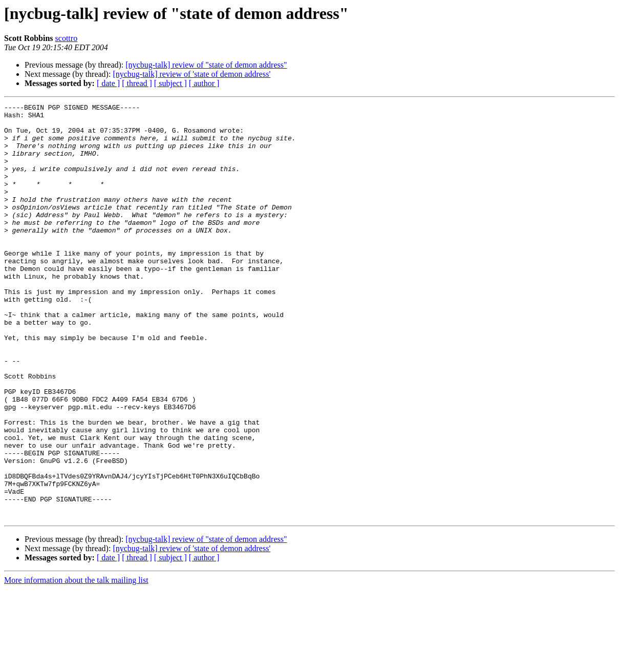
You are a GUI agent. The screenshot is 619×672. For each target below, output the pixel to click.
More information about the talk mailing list (76, 663)
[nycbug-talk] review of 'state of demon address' (191, 74)
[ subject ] (170, 83)
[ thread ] (137, 83)
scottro (67, 38)
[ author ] (204, 83)
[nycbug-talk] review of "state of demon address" (206, 65)
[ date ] (108, 83)
